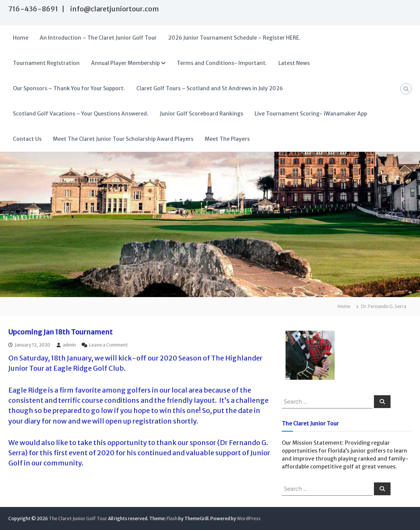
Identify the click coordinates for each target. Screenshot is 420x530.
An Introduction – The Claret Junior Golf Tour (98, 38)
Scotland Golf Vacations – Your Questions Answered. (81, 114)
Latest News (294, 63)
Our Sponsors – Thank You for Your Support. (69, 88)
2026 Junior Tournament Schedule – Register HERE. (234, 38)
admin (69, 345)
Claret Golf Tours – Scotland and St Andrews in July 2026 (210, 88)
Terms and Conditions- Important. (222, 63)
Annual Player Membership (125, 63)
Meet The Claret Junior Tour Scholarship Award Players (123, 139)
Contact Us (27, 139)
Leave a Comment (109, 345)
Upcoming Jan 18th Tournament (60, 332)
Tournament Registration (46, 63)
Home (21, 38)
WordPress (249, 518)
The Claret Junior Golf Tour (78, 518)
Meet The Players (227, 139)
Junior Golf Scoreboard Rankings (202, 114)
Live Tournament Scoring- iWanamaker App (311, 114)
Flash (172, 518)
